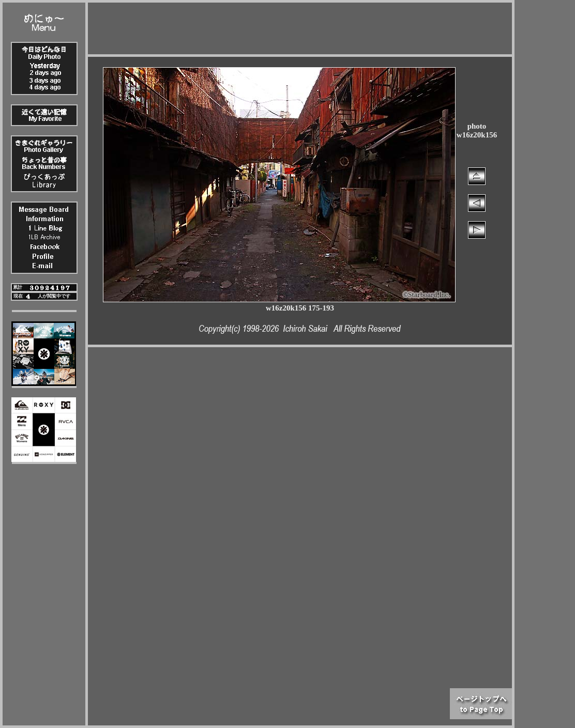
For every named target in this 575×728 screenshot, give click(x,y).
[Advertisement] (300, 26)
